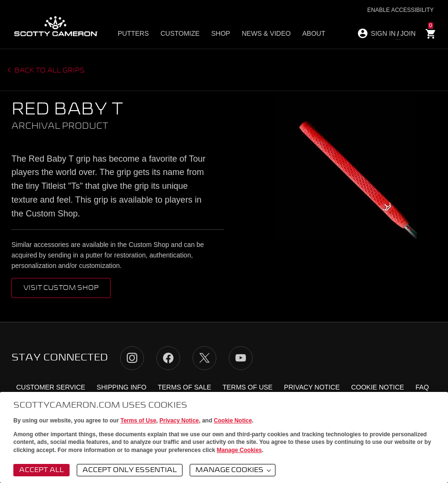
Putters (133, 34)
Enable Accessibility (401, 10)
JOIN (408, 33)
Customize (180, 34)
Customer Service (51, 387)
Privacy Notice (179, 421)
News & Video (266, 34)
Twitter (204, 358)
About (313, 34)
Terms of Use (138, 421)
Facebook (168, 358)
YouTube (241, 358)
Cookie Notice (233, 421)
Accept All (41, 470)
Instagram (132, 358)
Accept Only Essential (130, 470)
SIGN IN (383, 33)
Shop (221, 34)
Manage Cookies (239, 450)
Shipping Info (122, 387)
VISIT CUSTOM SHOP (61, 288)
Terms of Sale (184, 387)
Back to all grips (49, 71)
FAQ (422, 387)
